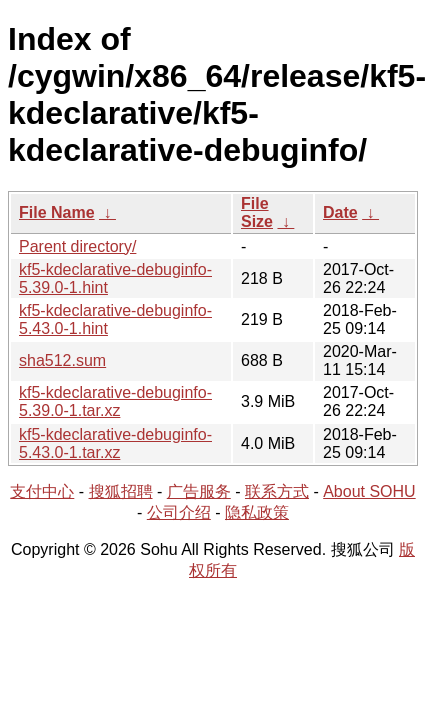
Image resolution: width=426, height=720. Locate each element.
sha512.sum (62, 360)
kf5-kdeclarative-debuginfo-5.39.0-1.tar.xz (115, 401)
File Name (57, 212)
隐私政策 (257, 512)
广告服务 (199, 491)
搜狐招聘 (121, 491)
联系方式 (277, 491)
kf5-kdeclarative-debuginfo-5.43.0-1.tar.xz (115, 443)
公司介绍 (179, 512)
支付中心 (42, 491)
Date (340, 212)
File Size (257, 212)
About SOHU (369, 491)
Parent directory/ (77, 246)
